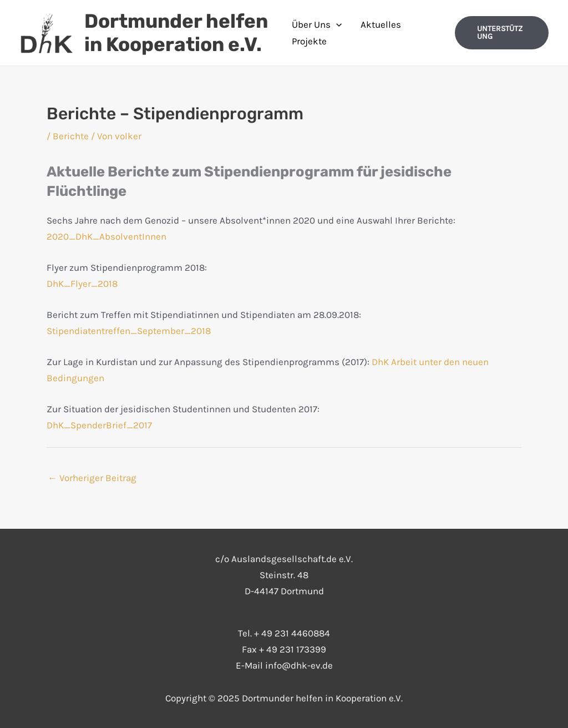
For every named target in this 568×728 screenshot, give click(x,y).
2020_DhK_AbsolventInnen (106, 236)
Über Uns (317, 24)
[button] (502, 33)
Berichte (71, 136)
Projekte (309, 41)
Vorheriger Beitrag (92, 478)
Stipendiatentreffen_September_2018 (129, 331)
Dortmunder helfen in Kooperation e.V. (176, 33)
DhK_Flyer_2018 (82, 284)
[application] (336, 24)
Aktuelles (381, 24)
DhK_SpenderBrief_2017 (99, 425)
